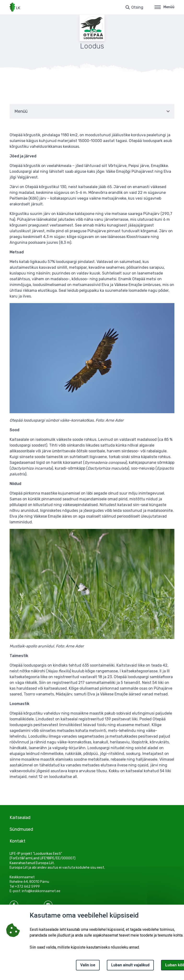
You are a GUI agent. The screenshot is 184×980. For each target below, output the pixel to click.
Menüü (164, 7)
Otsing (137, 7)
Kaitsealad (20, 818)
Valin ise (88, 965)
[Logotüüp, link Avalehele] (15, 7)
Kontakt (17, 841)
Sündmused (21, 829)
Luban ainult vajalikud (130, 965)
